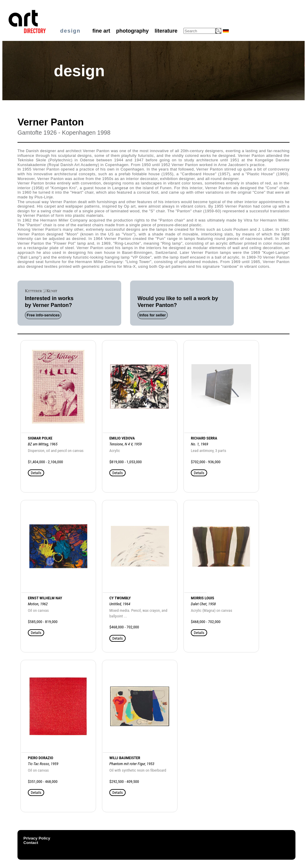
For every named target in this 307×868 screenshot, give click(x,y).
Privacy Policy (37, 838)
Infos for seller (153, 315)
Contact (31, 843)
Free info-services (43, 315)
